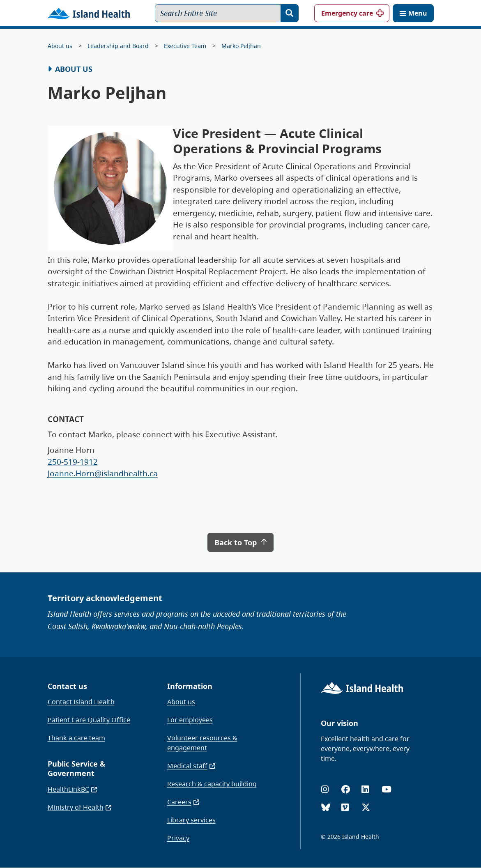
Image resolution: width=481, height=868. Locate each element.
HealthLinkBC (73, 789)
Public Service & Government (77, 768)
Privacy (178, 838)
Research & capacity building (212, 784)
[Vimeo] (345, 807)
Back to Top (240, 542)
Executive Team (185, 46)
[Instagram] (325, 789)
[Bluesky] (326, 807)
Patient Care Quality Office (89, 720)
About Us (74, 69)
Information (190, 686)
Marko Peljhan (241, 46)
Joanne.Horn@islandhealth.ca (104, 473)
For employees (190, 720)
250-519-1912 (73, 462)
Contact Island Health (81, 702)
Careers (184, 802)
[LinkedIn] (365, 789)
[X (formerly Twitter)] (366, 807)
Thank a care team (76, 738)
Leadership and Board (118, 46)
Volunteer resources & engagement (202, 743)
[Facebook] (346, 789)
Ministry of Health (80, 807)
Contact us (67, 686)
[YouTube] (387, 789)
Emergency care (347, 13)
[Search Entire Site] (227, 13)
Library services (191, 820)
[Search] (290, 13)
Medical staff (192, 766)
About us (60, 46)
